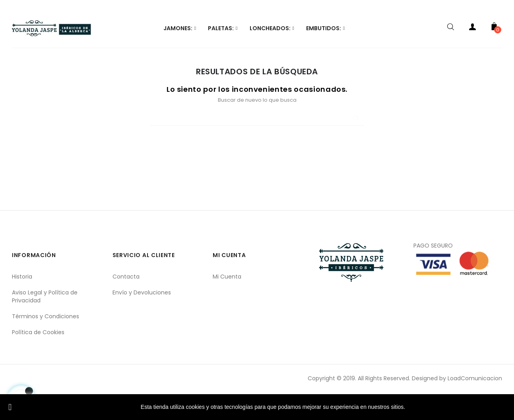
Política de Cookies (38, 360)
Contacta (126, 304)
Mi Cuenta (227, 304)
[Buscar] (257, 145)
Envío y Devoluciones (142, 320)
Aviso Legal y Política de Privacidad (45, 324)
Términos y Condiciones (46, 344)
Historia (22, 304)
